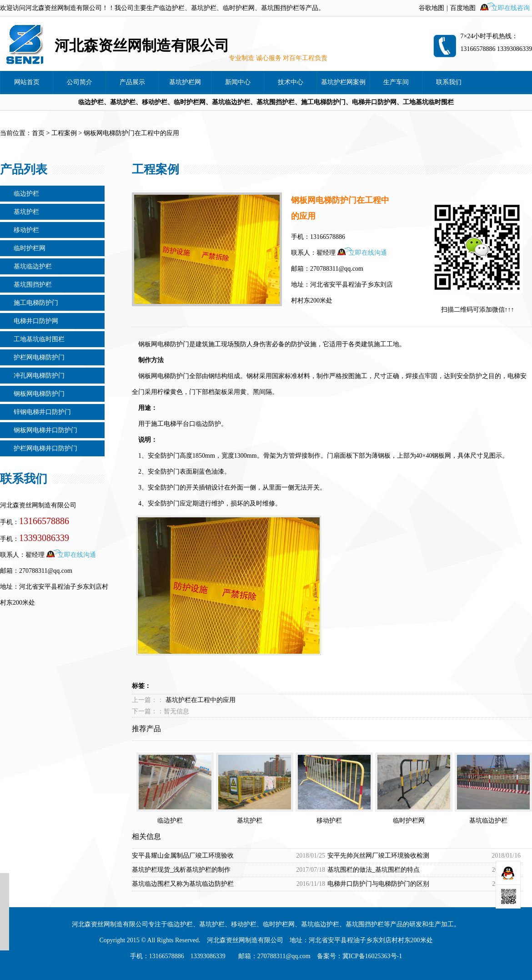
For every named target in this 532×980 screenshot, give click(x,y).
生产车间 (396, 82)
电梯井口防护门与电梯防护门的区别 (378, 884)
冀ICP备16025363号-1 (372, 956)
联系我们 (449, 82)
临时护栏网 (30, 248)
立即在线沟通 (77, 555)
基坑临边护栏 (33, 266)
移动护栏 (26, 230)
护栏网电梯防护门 (39, 357)
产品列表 (24, 169)
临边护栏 (26, 194)
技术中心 (291, 82)
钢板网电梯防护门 (39, 394)
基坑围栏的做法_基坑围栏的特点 (374, 870)
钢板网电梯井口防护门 (45, 430)
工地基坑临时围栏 (39, 339)
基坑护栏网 (185, 82)
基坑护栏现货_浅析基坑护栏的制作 (181, 870)
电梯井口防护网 (36, 321)
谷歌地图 (432, 8)
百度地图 (463, 8)
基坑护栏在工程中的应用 (201, 700)
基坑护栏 (26, 212)
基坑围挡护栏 (33, 285)
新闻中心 (238, 82)
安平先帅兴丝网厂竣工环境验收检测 (378, 856)
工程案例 (64, 133)
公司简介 (80, 82)
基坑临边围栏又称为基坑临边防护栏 (183, 884)
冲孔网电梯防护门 (39, 376)
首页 (38, 133)
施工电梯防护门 (36, 303)
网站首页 (27, 82)
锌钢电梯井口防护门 (42, 412)
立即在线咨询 (511, 8)
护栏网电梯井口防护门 (45, 448)
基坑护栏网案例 (343, 82)
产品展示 (132, 82)
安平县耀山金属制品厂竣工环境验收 (183, 856)
